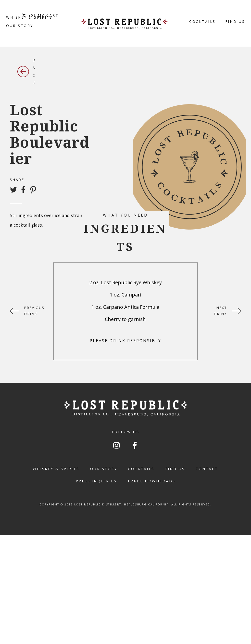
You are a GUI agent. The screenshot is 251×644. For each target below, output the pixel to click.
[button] (116, 445)
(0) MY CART (40, 15)
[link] (20, 26)
